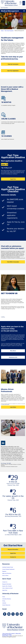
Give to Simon (5, 575)
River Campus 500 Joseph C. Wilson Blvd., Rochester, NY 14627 (12, 634)
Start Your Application (13, 71)
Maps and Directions (7, 573)
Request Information (13, 549)
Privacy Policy (5, 636)
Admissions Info (13, 357)
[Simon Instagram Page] (17, 614)
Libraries (4, 603)
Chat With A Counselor (13, 262)
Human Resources (6, 605)
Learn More (13, 407)
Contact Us (13, 557)
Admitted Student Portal (8, 567)
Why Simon (13, 351)
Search (20, 4)
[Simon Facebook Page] (5, 614)
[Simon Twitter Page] (13, 614)
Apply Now (13, 179)
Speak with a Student (7, 586)
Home (2, 31)
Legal (11, 636)
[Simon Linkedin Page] (9, 614)
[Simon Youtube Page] (21, 614)
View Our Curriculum (13, 64)
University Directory (7, 599)
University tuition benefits (5, 404)
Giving (4, 601)
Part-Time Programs (9, 31)
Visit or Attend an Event (7, 588)
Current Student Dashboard (8, 569)
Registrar (4, 571)
